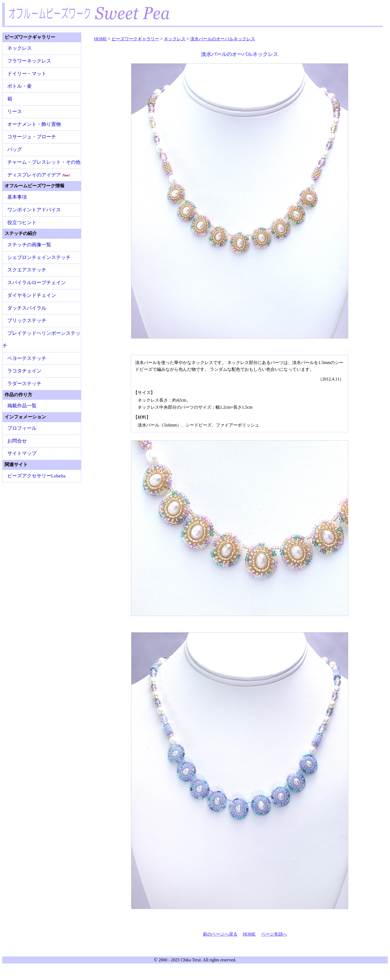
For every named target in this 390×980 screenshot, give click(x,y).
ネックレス (19, 48)
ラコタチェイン (24, 371)
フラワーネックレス (29, 61)
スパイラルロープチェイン (37, 283)
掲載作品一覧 (22, 406)
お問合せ (17, 441)
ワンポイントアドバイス (34, 210)
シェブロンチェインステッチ (39, 257)
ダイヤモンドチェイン (32, 295)
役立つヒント (22, 222)
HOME (249, 934)
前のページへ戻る (220, 934)
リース (15, 112)
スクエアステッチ (27, 270)
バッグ (15, 149)
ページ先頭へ (274, 934)
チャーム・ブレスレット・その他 (44, 162)
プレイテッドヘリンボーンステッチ (41, 339)
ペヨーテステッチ (27, 358)
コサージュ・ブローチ (32, 137)
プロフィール (22, 428)
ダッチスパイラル (27, 308)
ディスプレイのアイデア (39, 175)
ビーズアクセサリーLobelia (37, 476)
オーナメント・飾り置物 (34, 124)
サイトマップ (22, 453)
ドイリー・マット (27, 74)
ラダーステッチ (24, 384)
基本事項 (17, 197)
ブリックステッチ (27, 320)
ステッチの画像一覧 (29, 245)
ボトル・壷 (19, 86)
